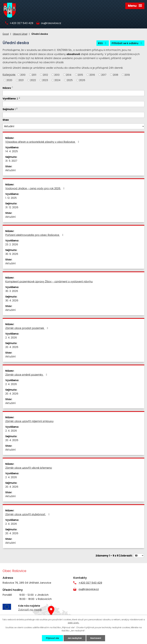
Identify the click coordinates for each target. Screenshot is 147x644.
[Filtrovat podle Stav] (73, 126)
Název (7, 88)
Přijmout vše (52, 638)
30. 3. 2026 (12, 291)
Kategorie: (9, 75)
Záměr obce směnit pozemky (27, 375)
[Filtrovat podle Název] (73, 93)
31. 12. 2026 (12, 207)
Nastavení (96, 638)
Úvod (6, 34)
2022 (33, 80)
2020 (9, 80)
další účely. (73, 623)
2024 (57, 80)
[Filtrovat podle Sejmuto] (73, 115)
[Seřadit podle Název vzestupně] (13, 87)
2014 (69, 75)
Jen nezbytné (75, 638)
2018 (115, 75)
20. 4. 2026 (12, 347)
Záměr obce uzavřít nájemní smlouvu (29, 421)
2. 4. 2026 (11, 338)
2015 (80, 75)
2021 (21, 80)
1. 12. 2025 (11, 198)
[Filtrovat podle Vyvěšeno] (73, 104)
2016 (92, 75)
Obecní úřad (20, 34)
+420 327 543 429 (21, 23)
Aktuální (10, 170)
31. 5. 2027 (11, 161)
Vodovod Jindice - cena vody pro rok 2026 (35, 188)
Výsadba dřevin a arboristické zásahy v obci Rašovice (43, 142)
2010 (23, 75)
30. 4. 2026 (12, 300)
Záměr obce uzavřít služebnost (28, 514)
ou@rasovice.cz (51, 23)
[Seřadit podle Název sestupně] (13, 88)
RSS (103, 43)
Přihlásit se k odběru (127, 43)
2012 (45, 75)
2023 (45, 80)
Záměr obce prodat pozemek (27, 328)
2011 (34, 75)
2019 (127, 75)
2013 (57, 75)
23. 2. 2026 (12, 244)
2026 (82, 80)
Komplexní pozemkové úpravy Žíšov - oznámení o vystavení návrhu (49, 281)
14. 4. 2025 (12, 151)
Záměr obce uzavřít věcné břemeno (29, 468)
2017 (104, 75)
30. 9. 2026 (12, 254)
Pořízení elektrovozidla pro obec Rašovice (35, 235)
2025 (70, 80)
